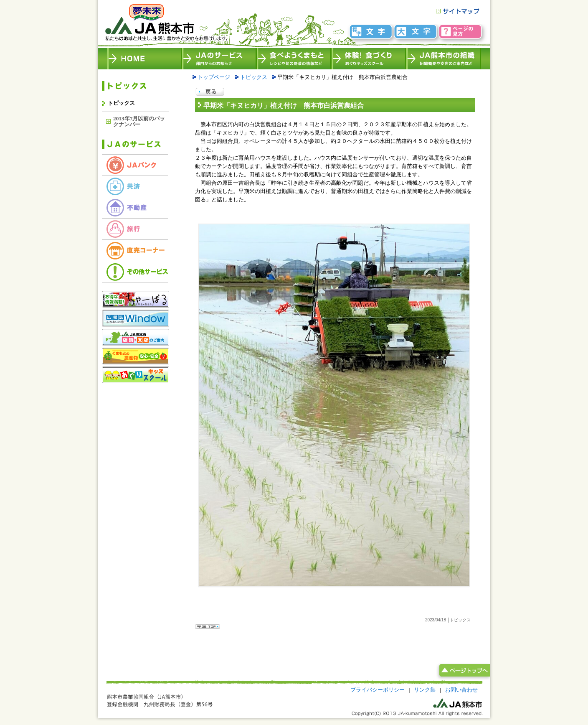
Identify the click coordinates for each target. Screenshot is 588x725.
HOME (166, 24)
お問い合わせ (461, 690)
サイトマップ (457, 11)
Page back (210, 92)
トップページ (214, 77)
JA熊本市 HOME (145, 59)
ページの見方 (460, 32)
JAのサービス (219, 59)
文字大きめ (416, 32)
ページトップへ (463, 671)
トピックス (121, 103)
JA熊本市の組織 (444, 59)
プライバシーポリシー (378, 690)
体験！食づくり (369, 59)
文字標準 (371, 32)
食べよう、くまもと (294, 59)
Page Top (208, 627)
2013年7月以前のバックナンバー (139, 121)
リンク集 (425, 690)
